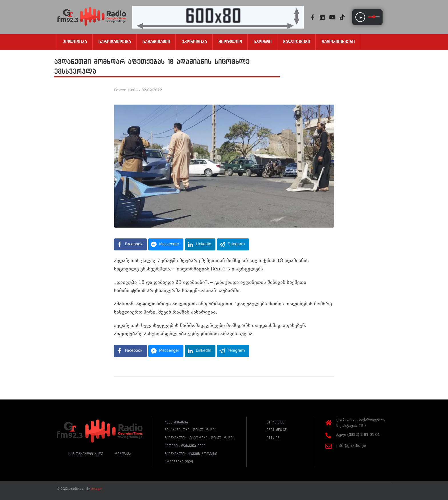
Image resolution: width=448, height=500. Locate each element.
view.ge (96, 489)
